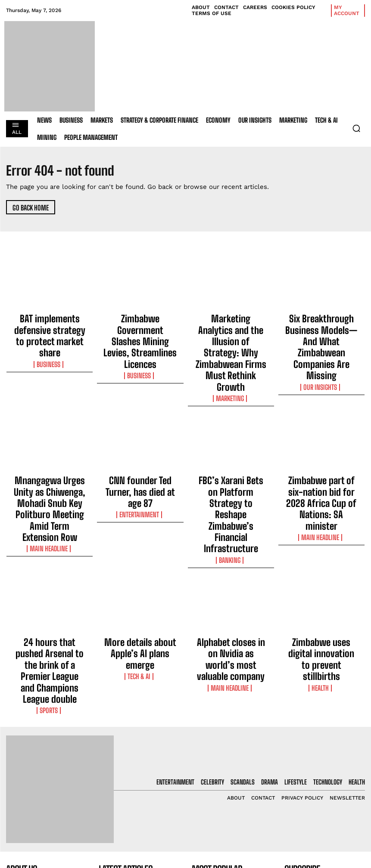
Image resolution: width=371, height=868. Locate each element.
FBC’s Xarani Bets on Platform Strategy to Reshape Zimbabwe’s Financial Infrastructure (231, 440)
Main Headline (50, 461)
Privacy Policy (311, 792)
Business (50, 341)
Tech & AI (140, 558)
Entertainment (140, 445)
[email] (325, 749)
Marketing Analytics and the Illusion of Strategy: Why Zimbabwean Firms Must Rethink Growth (231, 328)
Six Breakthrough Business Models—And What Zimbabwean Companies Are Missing (321, 328)
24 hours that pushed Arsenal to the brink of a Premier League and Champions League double (50, 553)
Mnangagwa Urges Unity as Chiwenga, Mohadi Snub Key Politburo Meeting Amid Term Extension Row (50, 440)
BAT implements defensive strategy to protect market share (50, 324)
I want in (324, 769)
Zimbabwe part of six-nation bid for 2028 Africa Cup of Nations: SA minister (321, 436)
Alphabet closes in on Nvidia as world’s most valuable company (231, 549)
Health (321, 565)
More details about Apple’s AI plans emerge (140, 545)
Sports (50, 573)
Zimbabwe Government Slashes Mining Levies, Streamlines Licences (140, 324)
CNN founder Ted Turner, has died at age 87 (140, 432)
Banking (231, 461)
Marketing (231, 349)
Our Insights (321, 349)
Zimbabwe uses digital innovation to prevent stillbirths (321, 549)
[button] (356, 128)
